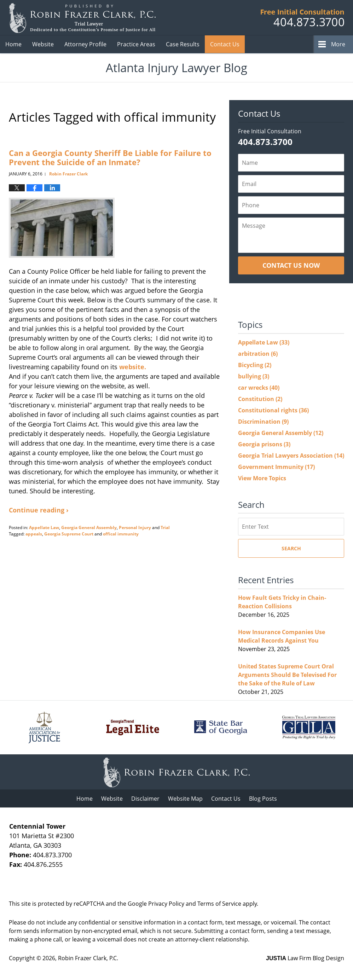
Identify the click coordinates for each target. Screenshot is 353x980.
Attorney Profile (85, 44)
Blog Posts (263, 799)
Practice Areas (136, 44)
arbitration (258, 354)
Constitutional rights (273, 410)
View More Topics (262, 478)
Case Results (183, 44)
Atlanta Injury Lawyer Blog (82, 18)
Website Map (185, 799)
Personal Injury (135, 527)
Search (291, 548)
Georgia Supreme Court (69, 534)
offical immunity (121, 534)
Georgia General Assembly (89, 527)
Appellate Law (44, 527)
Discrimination (263, 422)
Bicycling (255, 365)
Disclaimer (145, 799)
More (338, 44)
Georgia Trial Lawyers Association (291, 456)
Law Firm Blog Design (305, 958)
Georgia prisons (264, 444)
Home (13, 44)
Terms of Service (219, 904)
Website (43, 44)
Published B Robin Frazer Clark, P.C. (302, 18)
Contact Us (225, 44)
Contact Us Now (291, 265)
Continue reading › (39, 510)
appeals (34, 534)
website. (134, 367)
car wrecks (259, 388)
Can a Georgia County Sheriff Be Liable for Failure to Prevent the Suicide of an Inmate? (110, 157)
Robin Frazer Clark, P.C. (88, 958)
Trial (165, 527)
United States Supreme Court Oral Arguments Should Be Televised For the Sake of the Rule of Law (287, 675)
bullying (254, 376)
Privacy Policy (166, 904)
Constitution (260, 399)
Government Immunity (276, 467)
